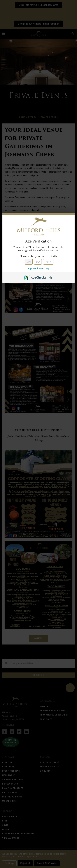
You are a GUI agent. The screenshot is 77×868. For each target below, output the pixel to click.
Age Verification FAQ (38, 268)
